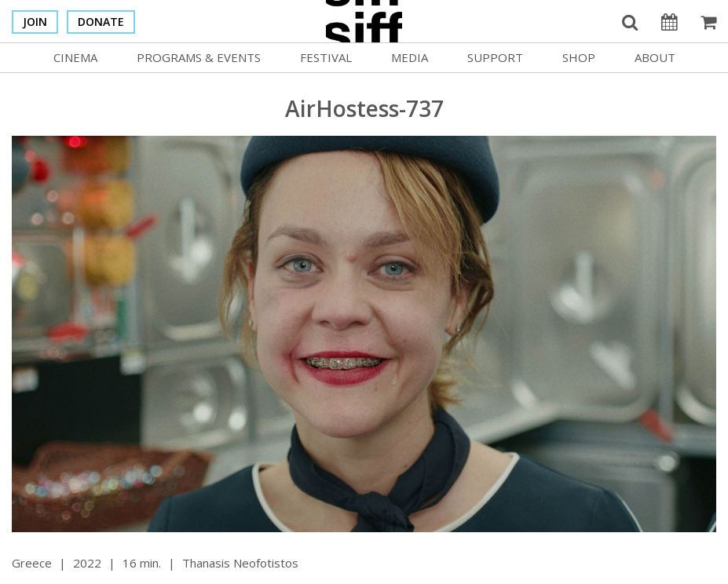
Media (410, 57)
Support (495, 57)
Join (35, 22)
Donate (101, 22)
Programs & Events (199, 57)
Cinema (75, 57)
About (655, 57)
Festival (326, 57)
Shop (579, 57)
